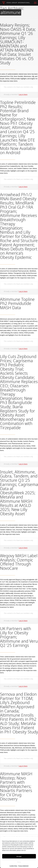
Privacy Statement (23, 866)
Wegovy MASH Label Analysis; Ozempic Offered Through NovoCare (19, 562)
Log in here (23, 94)
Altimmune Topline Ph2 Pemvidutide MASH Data (17, 303)
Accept (19, 856)
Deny (19, 862)
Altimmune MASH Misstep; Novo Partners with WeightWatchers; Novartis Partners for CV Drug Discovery (16, 786)
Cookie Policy (13, 866)
